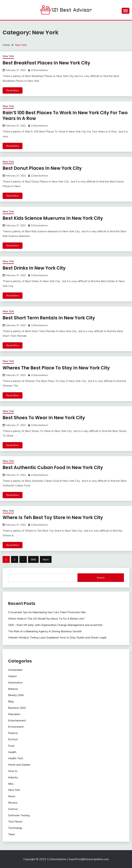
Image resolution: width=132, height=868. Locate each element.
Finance (13, 733)
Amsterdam (15, 670)
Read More (13, 90)
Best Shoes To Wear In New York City (44, 418)
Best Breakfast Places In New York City (46, 63)
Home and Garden (19, 765)
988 (33, 559)
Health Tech (16, 758)
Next (46, 559)
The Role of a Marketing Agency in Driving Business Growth (45, 631)
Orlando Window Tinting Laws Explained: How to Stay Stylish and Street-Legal (57, 637)
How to (13, 771)
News (12, 796)
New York (8, 56)
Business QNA (17, 708)
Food (11, 746)
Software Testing (19, 815)
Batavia (13, 689)
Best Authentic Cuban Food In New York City (53, 468)
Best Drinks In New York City (34, 268)
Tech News (15, 821)
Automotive (15, 682)
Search (101, 578)
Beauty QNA (16, 695)
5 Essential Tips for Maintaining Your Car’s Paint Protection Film (47, 612)
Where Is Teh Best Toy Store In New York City (53, 518)
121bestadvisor (39, 70)
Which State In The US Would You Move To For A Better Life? (46, 619)
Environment (16, 727)
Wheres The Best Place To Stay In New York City (56, 368)
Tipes (12, 834)
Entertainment (17, 720)
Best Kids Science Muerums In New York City (53, 218)
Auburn (12, 676)
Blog (11, 701)
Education (14, 714)
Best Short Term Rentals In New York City (49, 318)
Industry (13, 777)
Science (13, 809)
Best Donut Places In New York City (42, 168)
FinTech (13, 739)
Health (12, 752)
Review (13, 803)
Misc (11, 784)
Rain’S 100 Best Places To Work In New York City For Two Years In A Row (65, 116)
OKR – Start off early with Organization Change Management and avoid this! (55, 625)
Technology (15, 828)
